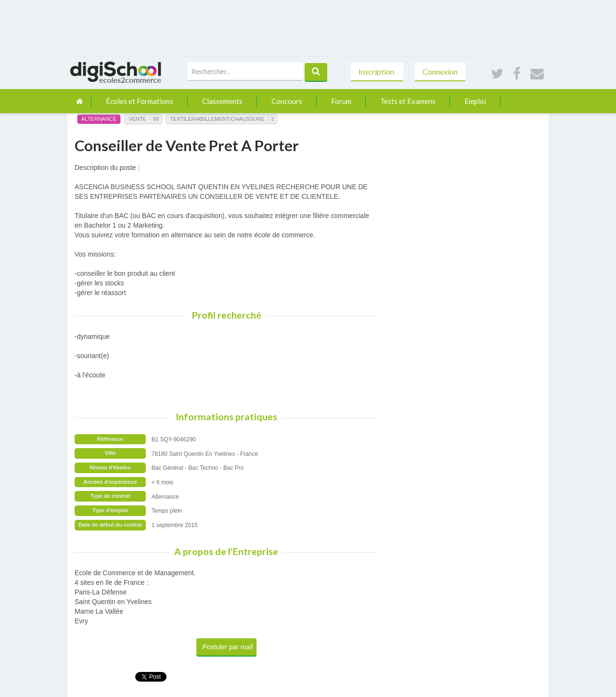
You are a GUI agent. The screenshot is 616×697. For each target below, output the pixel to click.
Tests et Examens (408, 101)
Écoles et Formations (140, 101)
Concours (287, 101)
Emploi (475, 101)
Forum (341, 101)
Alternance (99, 119)
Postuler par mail (228, 647)
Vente (137, 119)
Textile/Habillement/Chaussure (217, 119)
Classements (222, 101)
